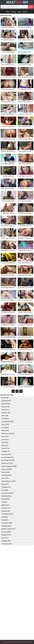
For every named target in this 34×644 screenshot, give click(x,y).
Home (8, 12)
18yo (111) (5, 445)
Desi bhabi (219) (7, 544)
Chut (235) (5, 442)
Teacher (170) (6, 508)
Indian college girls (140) (9, 466)
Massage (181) (6, 541)
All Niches (25, 12)
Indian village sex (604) (8, 481)
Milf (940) (5, 517)
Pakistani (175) (6, 401)
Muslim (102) (6, 472)
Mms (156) (5, 436)
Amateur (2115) (6, 454)
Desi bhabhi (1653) (7, 514)
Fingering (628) (6, 526)
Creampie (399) (6, 475)
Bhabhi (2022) (6, 404)
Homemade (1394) (7, 421)
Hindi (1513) (5, 448)
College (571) (6, 451)
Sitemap (30, 642)
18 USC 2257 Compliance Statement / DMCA (14, 642)
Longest (19, 12)
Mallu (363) (5, 430)
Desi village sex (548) (8, 460)
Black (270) (5, 478)
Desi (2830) (5, 427)
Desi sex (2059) (6, 532)
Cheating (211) (6, 487)
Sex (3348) (5, 490)
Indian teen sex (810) (8, 433)
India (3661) (5, 418)
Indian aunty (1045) (7, 493)
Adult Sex (17, 2)
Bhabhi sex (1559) (7, 463)
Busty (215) (5, 484)
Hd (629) (4, 502)
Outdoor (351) (6, 413)
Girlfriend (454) (6, 496)
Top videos (13, 12)
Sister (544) (5, 415)
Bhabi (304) (5, 398)
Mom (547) (5, 538)
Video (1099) (5, 499)
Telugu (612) (5, 410)
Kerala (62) (5, 520)
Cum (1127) (5, 439)
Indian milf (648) (6, 469)
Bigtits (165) (5, 505)
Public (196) (5, 424)
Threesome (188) (7, 523)
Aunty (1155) (5, 407)
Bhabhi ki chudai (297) (8, 529)
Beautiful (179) (6, 535)
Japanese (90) (6, 511)
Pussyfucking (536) (7, 457)
